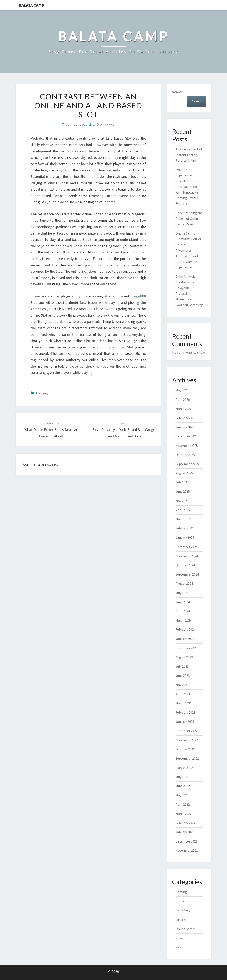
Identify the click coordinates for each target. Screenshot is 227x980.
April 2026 (183, 399)
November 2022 (187, 740)
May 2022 (182, 795)
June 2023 (183, 675)
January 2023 (185, 722)
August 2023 (184, 657)
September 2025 (187, 464)
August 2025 (184, 473)
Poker (180, 938)
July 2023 (182, 666)
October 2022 (185, 749)
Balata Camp (32, 5)
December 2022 (186, 731)
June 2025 (183, 491)
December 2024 (186, 547)
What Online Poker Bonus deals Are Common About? (52, 430)
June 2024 (183, 602)
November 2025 (187, 446)
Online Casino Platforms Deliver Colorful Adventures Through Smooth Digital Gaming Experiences (188, 250)
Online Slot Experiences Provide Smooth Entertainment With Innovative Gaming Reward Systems (187, 187)
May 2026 (182, 390)
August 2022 (184, 768)
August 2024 (184, 583)
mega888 (138, 296)
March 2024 (184, 620)
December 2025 (186, 436)
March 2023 (184, 703)
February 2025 (185, 528)
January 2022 (185, 832)
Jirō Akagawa (104, 124)
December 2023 (186, 648)
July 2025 (182, 482)
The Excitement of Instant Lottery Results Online (189, 155)
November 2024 (187, 556)
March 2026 (184, 409)
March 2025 (184, 519)
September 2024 (187, 574)
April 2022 (183, 804)
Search (177, 92)
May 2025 (182, 501)
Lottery (181, 920)
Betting (42, 393)
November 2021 (187, 850)
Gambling (183, 910)
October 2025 (185, 455)
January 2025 (185, 537)
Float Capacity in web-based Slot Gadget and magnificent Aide (125, 430)
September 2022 (187, 758)
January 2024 (185, 639)
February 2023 (185, 712)
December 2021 (186, 841)
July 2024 (182, 593)
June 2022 (183, 786)
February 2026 (185, 418)
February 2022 (185, 823)
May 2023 (182, 685)
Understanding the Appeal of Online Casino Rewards (189, 218)
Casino (180, 901)
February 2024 (185, 629)
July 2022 (182, 777)
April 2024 (183, 611)
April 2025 (183, 510)
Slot (179, 947)
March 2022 (184, 814)
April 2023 (183, 694)
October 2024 (185, 565)
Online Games (186, 929)
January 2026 (185, 427)
